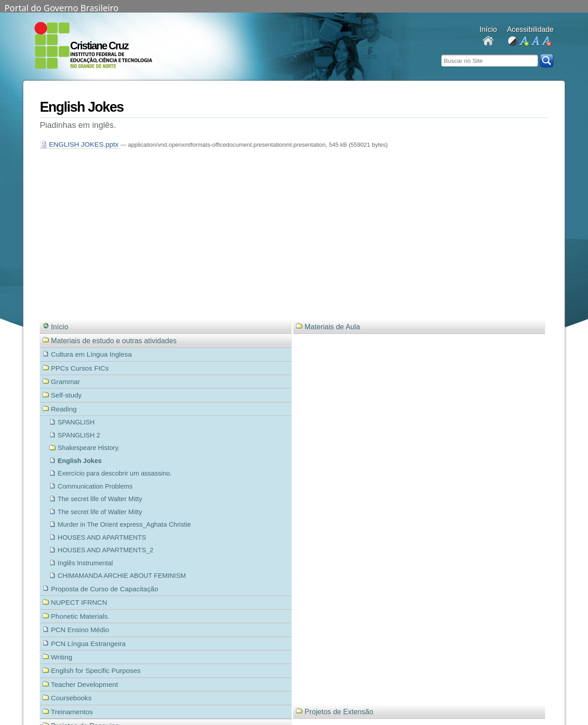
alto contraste (512, 41)
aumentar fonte (524, 41)
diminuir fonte (546, 41)
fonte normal (535, 41)
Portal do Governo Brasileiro (61, 7)
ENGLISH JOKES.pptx (80, 144)
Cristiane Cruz (99, 46)
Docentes (488, 41)
